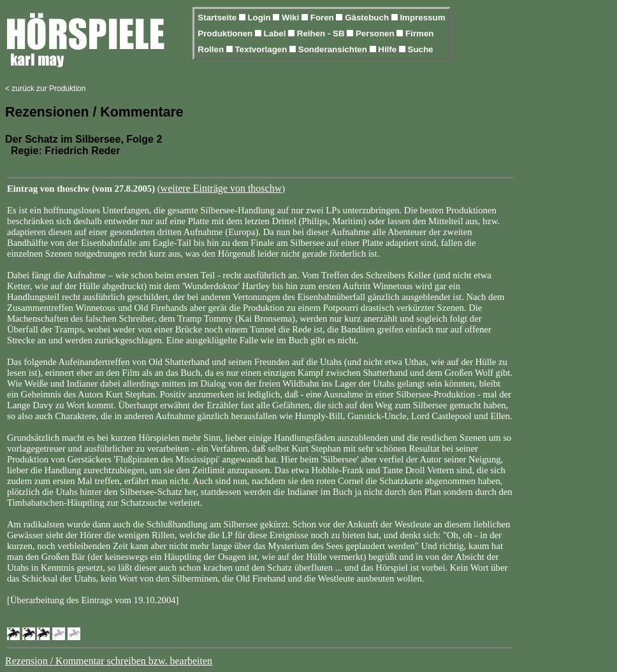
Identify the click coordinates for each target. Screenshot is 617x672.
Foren (323, 18)
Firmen (419, 33)
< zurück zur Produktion (45, 89)
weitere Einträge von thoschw (221, 188)
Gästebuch (368, 18)
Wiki (292, 18)
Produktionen (226, 33)
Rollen (212, 49)
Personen (376, 33)
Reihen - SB (322, 33)
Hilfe (388, 49)
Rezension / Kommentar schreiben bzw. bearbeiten (109, 661)
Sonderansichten (334, 49)
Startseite (218, 18)
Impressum (422, 18)
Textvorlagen (262, 49)
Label (276, 33)
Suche (421, 49)
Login (260, 18)
